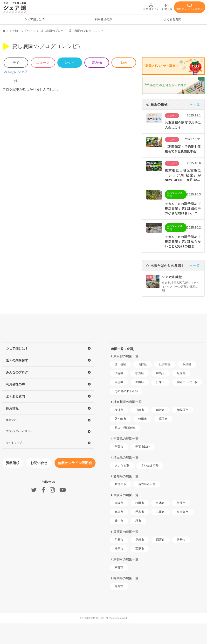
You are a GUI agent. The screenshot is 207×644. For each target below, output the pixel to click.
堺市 (138, 521)
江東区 (160, 382)
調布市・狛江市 (187, 382)
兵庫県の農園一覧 (126, 532)
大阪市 (119, 503)
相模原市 (183, 410)
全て (16, 63)
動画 (124, 63)
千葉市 (119, 447)
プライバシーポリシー (19, 431)
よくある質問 (172, 19)
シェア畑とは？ (17, 348)
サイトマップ (14, 442)
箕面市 (181, 503)
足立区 (181, 373)
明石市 (119, 540)
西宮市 (160, 540)
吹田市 (140, 503)
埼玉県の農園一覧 (126, 457)
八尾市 (160, 512)
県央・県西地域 (125, 428)
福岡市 (119, 586)
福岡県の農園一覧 (126, 578)
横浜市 (119, 410)
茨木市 (160, 503)
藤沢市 (160, 410)
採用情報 (12, 408)
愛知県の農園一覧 (126, 476)
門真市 (140, 512)
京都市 (119, 567)
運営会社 (11, 420)
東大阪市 (183, 512)
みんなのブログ (17, 372)
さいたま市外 (150, 465)
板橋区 (187, 364)
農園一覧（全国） (124, 349)
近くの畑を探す (17, 360)
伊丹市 (181, 540)
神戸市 (119, 549)
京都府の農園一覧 (126, 559)
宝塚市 (140, 549)
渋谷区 (119, 373)
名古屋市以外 (147, 484)
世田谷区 (120, 364)
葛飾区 (143, 364)
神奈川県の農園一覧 (128, 402)
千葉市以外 (143, 447)
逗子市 (163, 419)
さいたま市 (122, 465)
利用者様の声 (103, 19)
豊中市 (119, 521)
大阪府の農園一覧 (126, 495)
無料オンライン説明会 (190, 7)
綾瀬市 (143, 419)
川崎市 (140, 410)
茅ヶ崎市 (120, 419)
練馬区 (160, 373)
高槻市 (119, 512)
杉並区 (140, 373)
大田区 (140, 382)
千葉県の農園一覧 (126, 439)
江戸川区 (165, 364)
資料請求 (13, 463)
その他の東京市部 (126, 391)
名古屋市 (120, 484)
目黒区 (119, 382)
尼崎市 (140, 540)
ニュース (43, 63)
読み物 (97, 63)
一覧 (195, 104)
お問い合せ (39, 463)
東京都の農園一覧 (126, 356)
